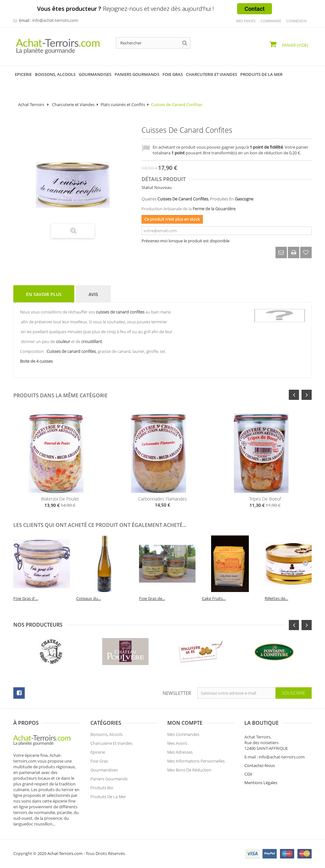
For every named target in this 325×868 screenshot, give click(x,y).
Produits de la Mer (108, 800)
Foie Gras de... (152, 598)
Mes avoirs (177, 746)
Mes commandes (183, 737)
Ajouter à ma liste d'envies (306, 252)
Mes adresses (180, 755)
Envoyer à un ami (281, 252)
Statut (147, 187)
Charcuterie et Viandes (73, 104)
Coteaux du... (89, 598)
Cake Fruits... (214, 598)
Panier (295, 45)
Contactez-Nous (260, 765)
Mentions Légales (261, 783)
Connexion (296, 21)
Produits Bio (102, 791)
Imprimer (294, 252)
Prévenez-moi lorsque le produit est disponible (186, 241)
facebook (19, 693)
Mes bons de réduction (189, 773)
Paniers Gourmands (109, 782)
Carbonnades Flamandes (162, 499)
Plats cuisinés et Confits (123, 104)
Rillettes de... (276, 598)
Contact (254, 9)
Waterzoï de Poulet (60, 499)
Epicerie (98, 755)
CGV (248, 774)
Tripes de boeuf (265, 499)
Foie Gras (99, 764)
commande (271, 21)
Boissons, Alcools (106, 737)
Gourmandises (104, 773)
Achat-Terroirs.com (65, 853)
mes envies (246, 21)
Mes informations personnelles (196, 764)
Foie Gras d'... (26, 598)
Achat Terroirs (31, 104)
